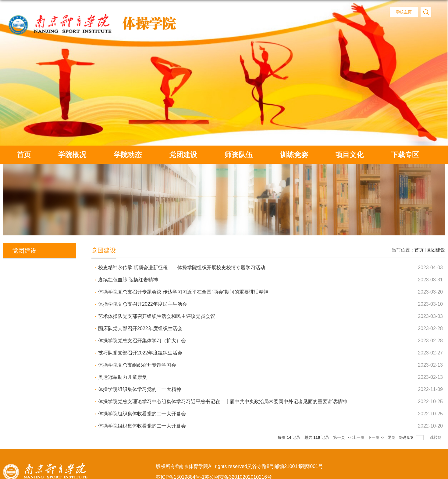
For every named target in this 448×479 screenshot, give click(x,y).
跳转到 (436, 437)
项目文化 (350, 155)
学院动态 (128, 155)
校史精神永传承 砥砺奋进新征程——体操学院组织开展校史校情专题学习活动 (182, 268)
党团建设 (183, 155)
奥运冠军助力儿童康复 (123, 377)
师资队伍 (239, 155)
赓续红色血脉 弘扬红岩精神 (128, 280)
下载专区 (405, 155)
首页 (24, 155)
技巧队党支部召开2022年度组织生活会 (140, 353)
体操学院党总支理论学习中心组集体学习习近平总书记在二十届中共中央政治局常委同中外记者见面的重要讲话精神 (222, 402)
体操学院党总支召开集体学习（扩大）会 (142, 341)
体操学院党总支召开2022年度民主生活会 (143, 304)
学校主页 (404, 12)
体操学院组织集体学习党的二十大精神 (140, 389)
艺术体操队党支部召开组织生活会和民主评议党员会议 (157, 316)
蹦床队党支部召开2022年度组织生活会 (140, 328)
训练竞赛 (294, 155)
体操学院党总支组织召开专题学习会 (137, 365)
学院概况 (72, 155)
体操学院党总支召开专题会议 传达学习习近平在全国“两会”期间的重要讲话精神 (183, 292)
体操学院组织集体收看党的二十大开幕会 (142, 414)
